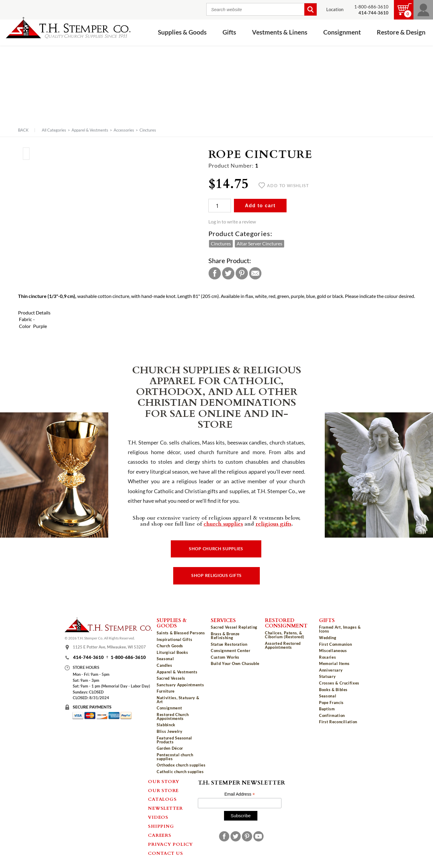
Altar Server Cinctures (259, 244)
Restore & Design (401, 32)
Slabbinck (166, 725)
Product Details (34, 313)
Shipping (161, 826)
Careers (160, 835)
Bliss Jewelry (169, 731)
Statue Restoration (229, 644)
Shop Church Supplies (216, 549)
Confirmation (332, 715)
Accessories (124, 130)
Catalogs (162, 799)
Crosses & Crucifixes (339, 683)
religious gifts (273, 524)
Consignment (342, 32)
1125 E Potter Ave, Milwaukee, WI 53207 (109, 647)
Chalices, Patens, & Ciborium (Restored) (284, 635)
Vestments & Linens (280, 32)
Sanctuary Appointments (180, 685)
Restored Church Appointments (173, 716)
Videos (158, 817)
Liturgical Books (172, 652)
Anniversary (331, 670)
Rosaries (327, 657)
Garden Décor (170, 748)
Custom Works (225, 657)
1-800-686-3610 (371, 7)
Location (335, 9)
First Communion (336, 644)
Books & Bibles (333, 690)
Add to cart (260, 206)
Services (223, 620)
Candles (164, 665)
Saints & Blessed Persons (181, 633)
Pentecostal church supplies (175, 757)
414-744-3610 (88, 657)
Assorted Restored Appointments (283, 645)
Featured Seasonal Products (174, 740)
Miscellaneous (333, 651)
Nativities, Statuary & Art (178, 700)
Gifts (229, 32)
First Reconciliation (338, 722)
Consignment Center (231, 651)
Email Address (240, 794)
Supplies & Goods (182, 32)
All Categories (54, 130)
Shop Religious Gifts (216, 575)
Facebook (215, 273)
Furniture (166, 691)
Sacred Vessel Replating (234, 627)
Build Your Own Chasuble (235, 663)
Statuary (327, 676)
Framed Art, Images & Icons (340, 629)
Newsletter (165, 808)
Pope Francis (331, 703)
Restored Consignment (286, 623)
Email (255, 273)
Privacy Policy (170, 844)
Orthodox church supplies (181, 765)
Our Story (164, 781)
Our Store (163, 790)
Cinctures (148, 130)
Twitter (228, 273)
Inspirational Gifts (174, 639)
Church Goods (170, 646)
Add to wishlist (284, 186)
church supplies (223, 524)
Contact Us (166, 853)
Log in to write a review (232, 222)
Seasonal (165, 659)
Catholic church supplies (180, 772)
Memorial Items (334, 663)
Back (23, 130)
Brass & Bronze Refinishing (225, 636)
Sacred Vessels (171, 678)
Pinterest (242, 273)
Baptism (327, 709)
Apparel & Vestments (90, 130)
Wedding (328, 638)
